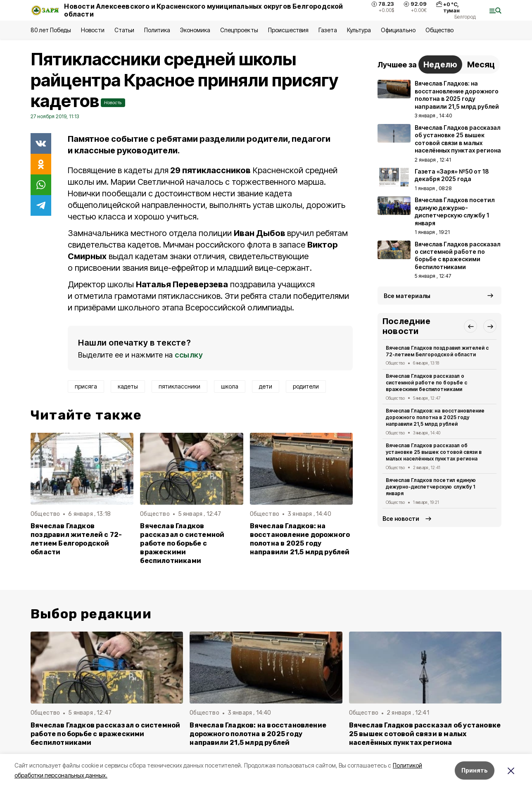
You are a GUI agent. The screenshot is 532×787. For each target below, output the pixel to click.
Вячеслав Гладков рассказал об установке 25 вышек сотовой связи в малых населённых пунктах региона (434, 452)
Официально (398, 30)
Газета (328, 30)
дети (266, 386)
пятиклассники (179, 386)
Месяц (481, 64)
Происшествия (288, 30)
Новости (93, 30)
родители (306, 386)
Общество (439, 30)
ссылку (189, 355)
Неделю (440, 64)
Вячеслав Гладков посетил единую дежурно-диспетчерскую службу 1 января (431, 487)
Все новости (401, 519)
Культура (359, 30)
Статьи (124, 30)
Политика (157, 30)
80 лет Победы (51, 30)
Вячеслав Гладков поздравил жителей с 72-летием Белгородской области (76, 539)
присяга (86, 386)
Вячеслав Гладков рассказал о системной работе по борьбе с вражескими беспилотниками (182, 543)
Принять (475, 770)
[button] (470, 326)
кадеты (128, 386)
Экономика (195, 30)
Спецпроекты (239, 30)
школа (230, 386)
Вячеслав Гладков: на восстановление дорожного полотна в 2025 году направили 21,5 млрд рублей (300, 539)
